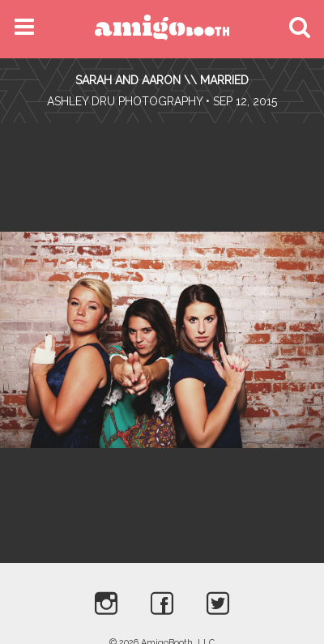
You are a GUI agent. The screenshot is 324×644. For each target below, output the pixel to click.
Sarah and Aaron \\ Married (162, 80)
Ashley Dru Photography (125, 101)
